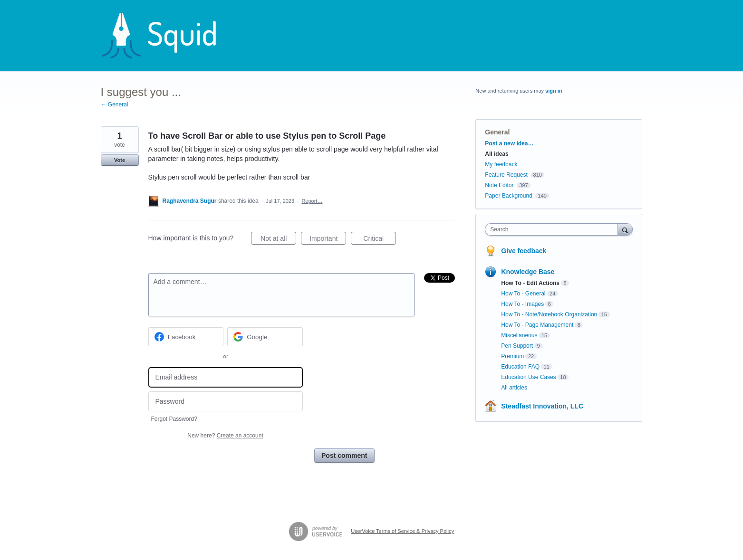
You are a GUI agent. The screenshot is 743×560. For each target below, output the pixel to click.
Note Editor (499, 185)
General (497, 132)
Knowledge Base (528, 272)
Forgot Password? (174, 419)
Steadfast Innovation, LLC (542, 406)
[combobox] (554, 229)
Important (328, 240)
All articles (514, 388)
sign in (554, 91)
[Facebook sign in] (186, 337)
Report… (312, 201)
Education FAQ (520, 367)
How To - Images (522, 304)
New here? (225, 436)
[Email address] (226, 377)
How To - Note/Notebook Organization (549, 314)
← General (115, 104)
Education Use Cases (528, 377)
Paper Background (508, 196)
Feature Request (506, 175)
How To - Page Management (537, 325)
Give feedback (524, 251)
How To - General (523, 294)
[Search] (625, 229)
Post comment (344, 456)
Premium (512, 356)
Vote (120, 160)
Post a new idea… (509, 143)
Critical (380, 240)
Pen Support (517, 346)
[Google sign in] (265, 337)
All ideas (497, 154)
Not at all (278, 240)
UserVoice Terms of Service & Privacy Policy (402, 531)
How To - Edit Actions (530, 283)
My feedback (501, 164)
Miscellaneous (519, 335)
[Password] (226, 402)
